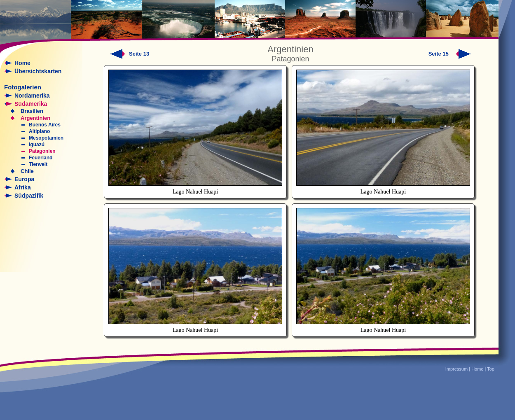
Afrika (23, 187)
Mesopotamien (46, 138)
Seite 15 (450, 54)
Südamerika (31, 104)
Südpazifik (29, 196)
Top (491, 369)
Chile (27, 171)
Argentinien (35, 118)
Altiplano (39, 131)
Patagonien (42, 151)
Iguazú (37, 145)
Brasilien (32, 111)
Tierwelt (38, 164)
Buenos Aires (45, 125)
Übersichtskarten (38, 71)
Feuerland (41, 158)
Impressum (456, 369)
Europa (24, 179)
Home (22, 63)
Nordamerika (32, 96)
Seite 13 (139, 54)
